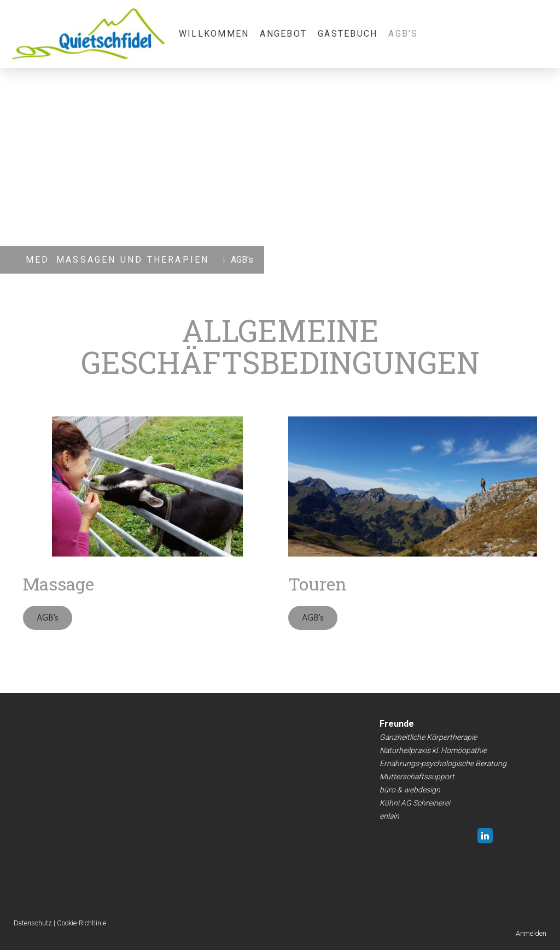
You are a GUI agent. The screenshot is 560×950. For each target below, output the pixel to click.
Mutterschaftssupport (417, 777)
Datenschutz (33, 923)
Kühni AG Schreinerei (415, 803)
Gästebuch (348, 34)
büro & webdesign (410, 790)
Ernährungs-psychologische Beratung (443, 763)
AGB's (403, 34)
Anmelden (531, 933)
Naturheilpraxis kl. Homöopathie (433, 750)
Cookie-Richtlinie (81, 923)
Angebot (283, 34)
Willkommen (214, 34)
